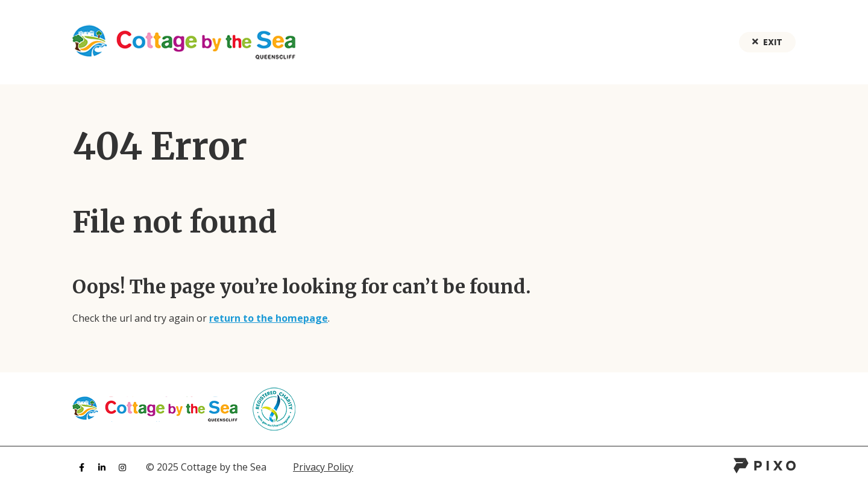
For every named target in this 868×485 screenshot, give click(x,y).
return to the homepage (269, 318)
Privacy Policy (323, 467)
